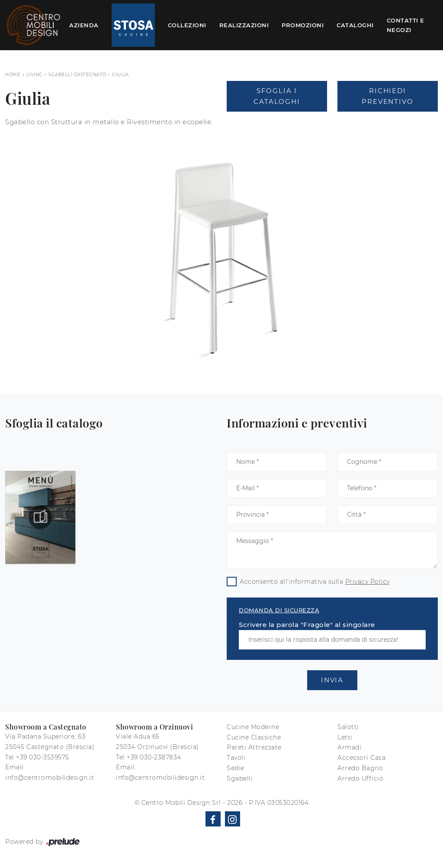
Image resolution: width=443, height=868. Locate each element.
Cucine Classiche (254, 737)
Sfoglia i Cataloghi (277, 96)
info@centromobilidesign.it (50, 778)
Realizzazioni (244, 25)
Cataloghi (355, 25)
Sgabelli (240, 778)
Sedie (236, 768)
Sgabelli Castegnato (77, 75)
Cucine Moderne (253, 727)
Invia (332, 680)
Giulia (120, 75)
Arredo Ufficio (360, 778)
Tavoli (236, 758)
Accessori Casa (361, 758)
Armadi (349, 747)
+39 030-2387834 (154, 757)
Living (35, 75)
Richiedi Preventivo (387, 96)
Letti (345, 737)
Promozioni (303, 25)
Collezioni (187, 25)
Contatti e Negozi (406, 25)
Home (13, 75)
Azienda (84, 25)
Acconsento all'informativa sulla (315, 582)
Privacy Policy (368, 582)
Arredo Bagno (360, 768)
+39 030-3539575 (43, 757)
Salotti (348, 727)
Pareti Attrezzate (254, 747)
